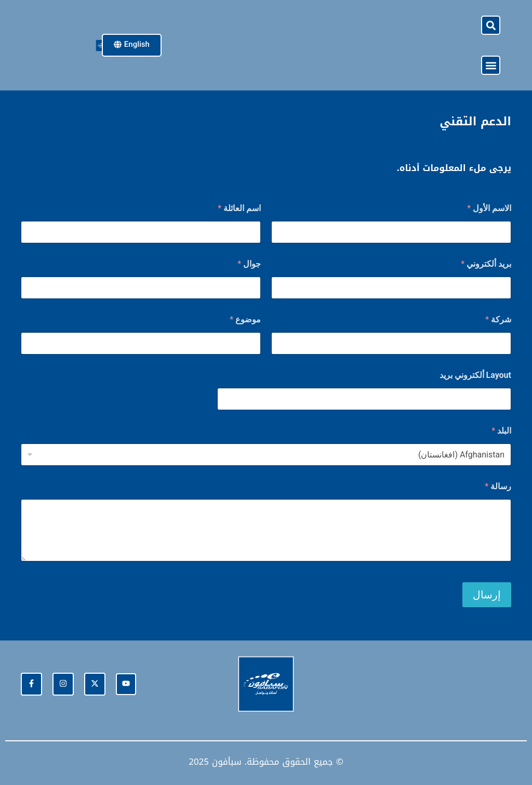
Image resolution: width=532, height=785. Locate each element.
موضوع (245, 319)
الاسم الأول (489, 208)
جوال (249, 264)
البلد (501, 431)
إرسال (487, 595)
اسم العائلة (239, 208)
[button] (491, 25)
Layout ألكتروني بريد (475, 375)
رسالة (498, 486)
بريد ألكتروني (486, 264)
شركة (498, 319)
